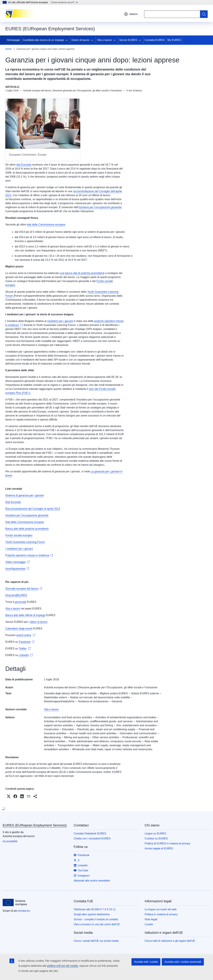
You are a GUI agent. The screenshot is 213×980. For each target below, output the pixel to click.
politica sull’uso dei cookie (63, 966)
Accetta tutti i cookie (146, 962)
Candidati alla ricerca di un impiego (43, 40)
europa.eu (24, 911)
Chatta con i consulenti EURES (92, 838)
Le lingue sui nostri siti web (160, 909)
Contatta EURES (155, 40)
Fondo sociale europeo (19, 535)
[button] (9, 796)
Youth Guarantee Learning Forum (25, 542)
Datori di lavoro (81, 40)
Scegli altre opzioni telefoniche (92, 914)
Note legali (151, 919)
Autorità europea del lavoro (60, 687)
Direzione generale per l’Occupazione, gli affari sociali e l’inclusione (118, 687)
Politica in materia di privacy (161, 914)
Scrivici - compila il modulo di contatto (96, 919)
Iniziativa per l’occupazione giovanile (100, 207)
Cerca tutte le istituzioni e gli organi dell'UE (170, 941)
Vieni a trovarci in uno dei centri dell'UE (97, 924)
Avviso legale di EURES (159, 848)
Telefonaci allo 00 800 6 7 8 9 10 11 (95, 909)
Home (8, 49)
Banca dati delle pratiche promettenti (27, 529)
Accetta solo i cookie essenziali (183, 962)
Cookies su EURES (156, 838)
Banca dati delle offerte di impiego (25, 615)
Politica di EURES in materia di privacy (167, 843)
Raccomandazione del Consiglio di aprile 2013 (33, 509)
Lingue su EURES (155, 833)
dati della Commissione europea (46, 225)
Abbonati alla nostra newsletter (92, 881)
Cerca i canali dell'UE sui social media (96, 941)
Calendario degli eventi (19, 629)
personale (20, 602)
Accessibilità (10, 841)
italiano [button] (131, 14)
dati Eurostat (24, 165)
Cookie (149, 924)
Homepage (13, 40)
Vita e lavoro (104, 40)
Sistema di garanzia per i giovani (25, 495)
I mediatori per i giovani (19, 549)
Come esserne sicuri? (64, 2)
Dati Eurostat (13, 502)
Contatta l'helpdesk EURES (90, 833)
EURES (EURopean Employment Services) (35, 825)
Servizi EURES (128, 40)
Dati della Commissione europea (25, 522)
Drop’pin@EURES (16, 595)
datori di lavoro (39, 622)
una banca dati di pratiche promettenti (82, 273)
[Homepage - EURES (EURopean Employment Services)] (22, 13)
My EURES (174, 40)
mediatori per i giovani (60, 321)
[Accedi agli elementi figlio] (67, 40)
